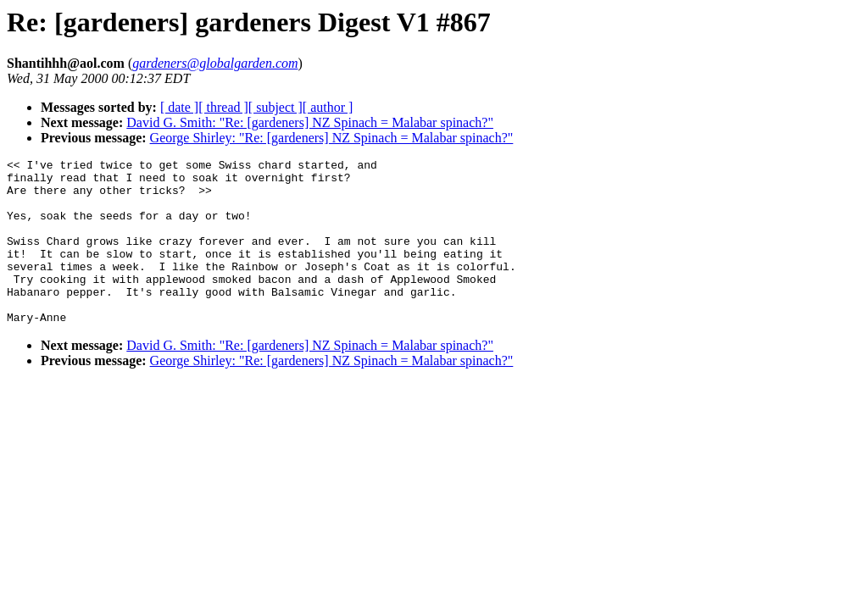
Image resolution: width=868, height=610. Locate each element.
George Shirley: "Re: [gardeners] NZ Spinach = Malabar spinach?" (332, 138)
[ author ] (328, 107)
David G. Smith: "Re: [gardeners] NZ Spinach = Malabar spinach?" (310, 122)
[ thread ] (223, 107)
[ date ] (179, 107)
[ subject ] (275, 107)
